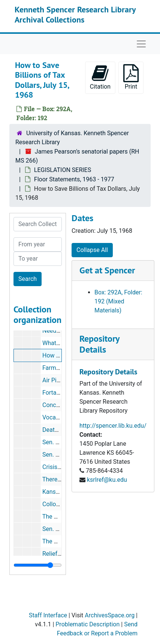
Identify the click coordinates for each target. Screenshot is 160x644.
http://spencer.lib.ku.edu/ (113, 426)
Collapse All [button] (92, 250)
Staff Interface (48, 615)
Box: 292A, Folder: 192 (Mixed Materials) (118, 301)
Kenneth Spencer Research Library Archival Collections (75, 14)
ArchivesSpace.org (110, 615)
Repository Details (99, 344)
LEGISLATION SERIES (63, 170)
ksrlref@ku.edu (107, 480)
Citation (100, 77)
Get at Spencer (107, 270)
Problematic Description (87, 624)
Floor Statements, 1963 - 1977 (74, 179)
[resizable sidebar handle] (38, 565)
